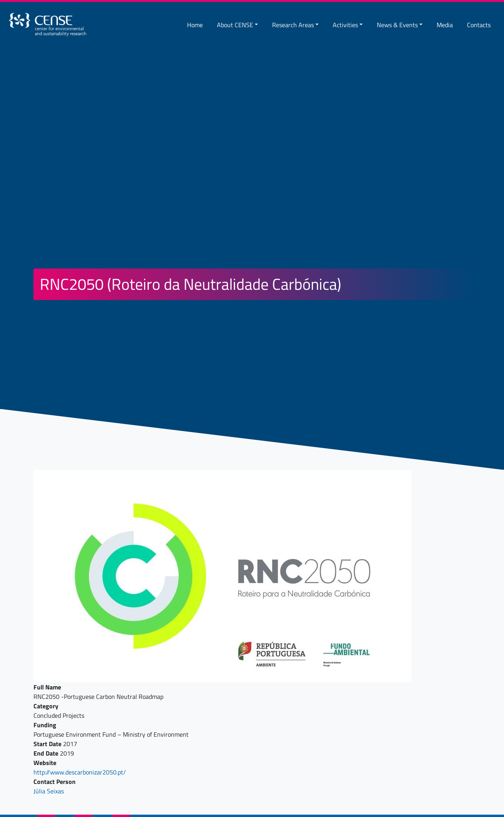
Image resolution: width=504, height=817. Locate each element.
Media (445, 25)
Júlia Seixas (49, 791)
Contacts (479, 25)
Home (195, 25)
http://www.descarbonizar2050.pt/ (80, 772)
